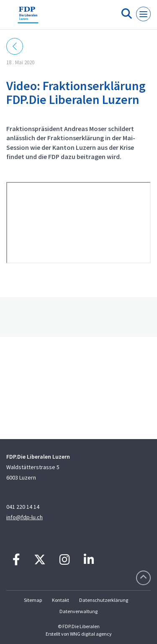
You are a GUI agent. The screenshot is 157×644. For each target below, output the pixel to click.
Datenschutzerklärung (104, 600)
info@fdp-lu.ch (24, 517)
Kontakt (60, 600)
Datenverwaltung (78, 611)
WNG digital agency (91, 634)
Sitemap (33, 600)
